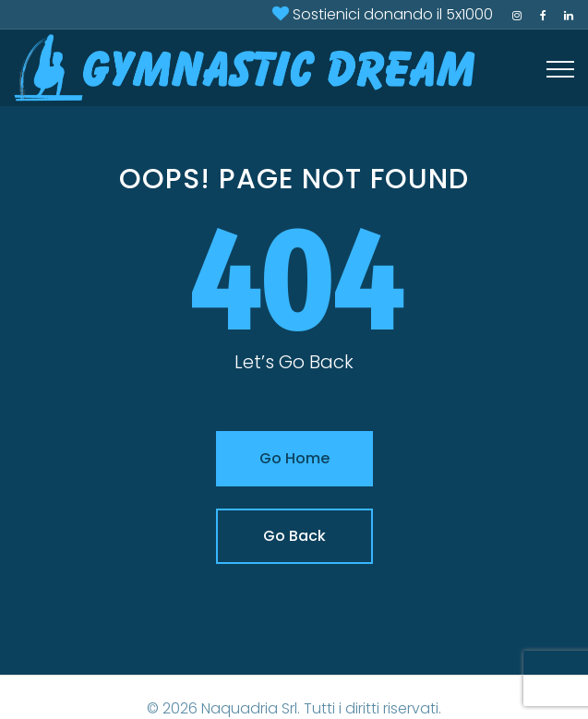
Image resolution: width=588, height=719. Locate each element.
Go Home (294, 458)
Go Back (294, 536)
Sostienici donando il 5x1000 (393, 14)
